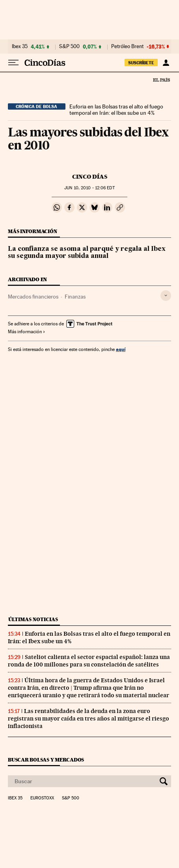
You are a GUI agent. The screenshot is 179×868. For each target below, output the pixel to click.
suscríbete (141, 63)
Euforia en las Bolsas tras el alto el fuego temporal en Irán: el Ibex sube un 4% (116, 110)
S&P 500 (69, 47)
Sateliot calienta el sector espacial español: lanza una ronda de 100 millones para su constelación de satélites (89, 661)
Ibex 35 (20, 47)
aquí (121, 349)
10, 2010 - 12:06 (89, 188)
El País (161, 80)
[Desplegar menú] (13, 63)
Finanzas (75, 297)
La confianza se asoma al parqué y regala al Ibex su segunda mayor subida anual (87, 253)
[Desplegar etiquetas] (166, 296)
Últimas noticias (33, 619)
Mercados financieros (33, 297)
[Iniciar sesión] (166, 63)
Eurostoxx (42, 798)
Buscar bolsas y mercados (46, 760)
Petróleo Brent (127, 47)
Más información (27, 332)
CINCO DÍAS (90, 177)
